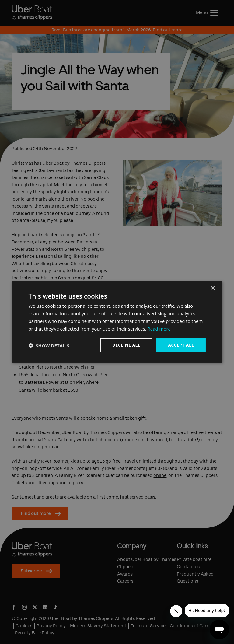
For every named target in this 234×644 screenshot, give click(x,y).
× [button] (213, 288)
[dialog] (117, 322)
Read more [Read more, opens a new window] (159, 329)
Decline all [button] (126, 345)
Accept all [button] (181, 345)
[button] (49, 345)
